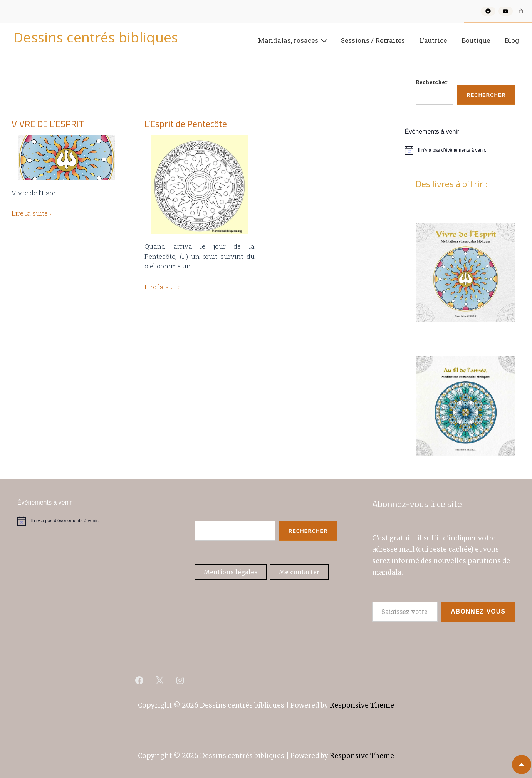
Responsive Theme (362, 705)
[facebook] (139, 680)
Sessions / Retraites (373, 40)
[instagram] (180, 680)
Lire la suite (163, 287)
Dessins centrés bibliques (96, 37)
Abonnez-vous (478, 611)
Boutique (476, 40)
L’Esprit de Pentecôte (186, 124)
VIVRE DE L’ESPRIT (48, 124)
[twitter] (160, 680)
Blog (512, 40)
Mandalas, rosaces (294, 40)
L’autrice (433, 40)
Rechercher (431, 82)
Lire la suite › (31, 213)
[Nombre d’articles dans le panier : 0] (521, 11)
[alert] (466, 150)
